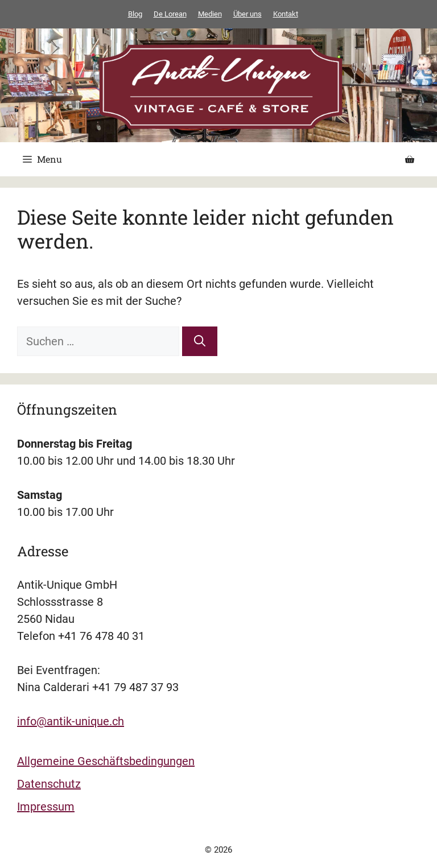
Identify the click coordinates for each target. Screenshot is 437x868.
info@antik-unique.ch (71, 721)
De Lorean (170, 14)
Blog (135, 14)
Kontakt (286, 14)
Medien (210, 14)
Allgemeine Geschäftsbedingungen (106, 761)
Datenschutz (49, 784)
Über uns (248, 14)
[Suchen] (200, 341)
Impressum (46, 807)
